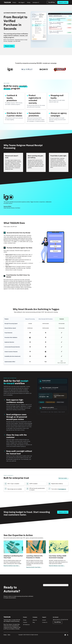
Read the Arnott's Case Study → (34, 567)
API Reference (26, 625)
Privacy (5, 635)
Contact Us (45, 622)
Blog (34, 622)
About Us (35, 620)
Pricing (29, 2)
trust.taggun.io (62, 489)
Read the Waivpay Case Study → (57, 566)
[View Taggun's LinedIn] (65, 635)
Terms (9, 635)
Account (44, 620)
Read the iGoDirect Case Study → (12, 566)
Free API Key (52, 2)
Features (25, 622)
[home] (7, 2)
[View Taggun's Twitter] (68, 635)
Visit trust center (63, 478)
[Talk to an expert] (63, 512)
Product (14, 2)
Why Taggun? (22, 2)
